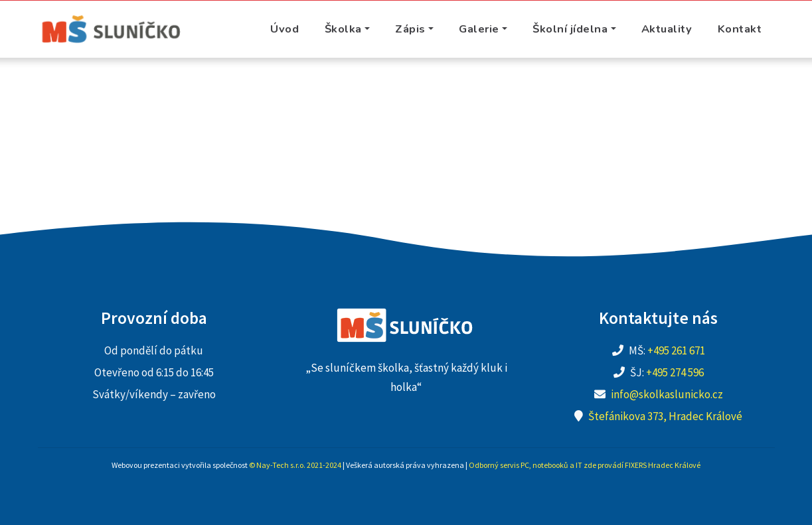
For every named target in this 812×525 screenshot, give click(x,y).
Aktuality (667, 29)
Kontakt (740, 29)
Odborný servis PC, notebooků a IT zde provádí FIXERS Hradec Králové (585, 465)
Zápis (410, 29)
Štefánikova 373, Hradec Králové (665, 416)
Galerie (479, 29)
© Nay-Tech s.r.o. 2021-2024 (295, 465)
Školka (343, 29)
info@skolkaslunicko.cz (667, 394)
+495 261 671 (676, 350)
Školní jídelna (570, 29)
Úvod (284, 29)
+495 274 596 (675, 372)
